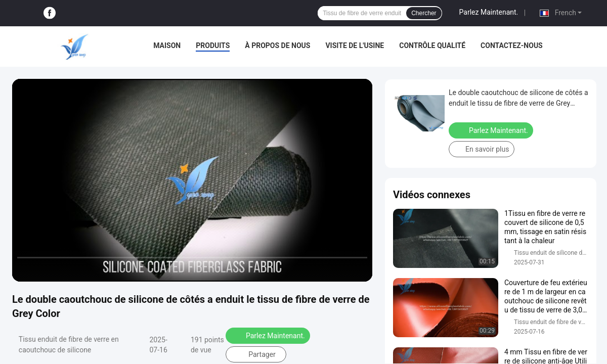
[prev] (25, 269)
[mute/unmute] (86, 269)
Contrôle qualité (432, 45)
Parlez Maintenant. (489, 12)
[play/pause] (46, 269)
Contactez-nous (512, 45)
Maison (167, 45)
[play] (192, 180)
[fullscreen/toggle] (359, 269)
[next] (66, 269)
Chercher (424, 13)
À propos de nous (277, 45)
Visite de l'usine (355, 45)
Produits (213, 45)
